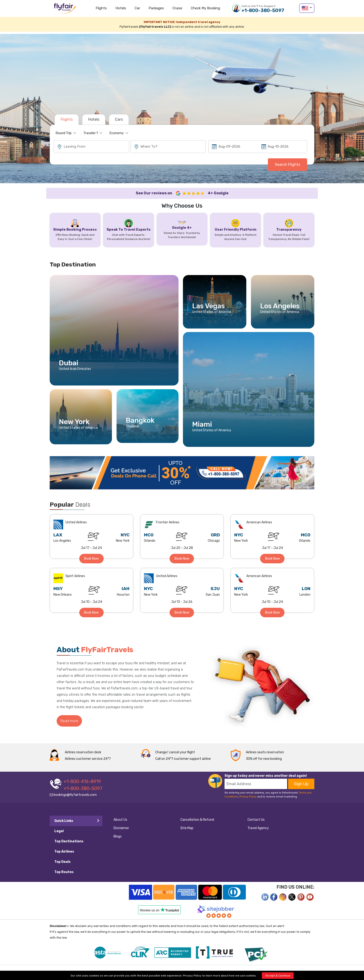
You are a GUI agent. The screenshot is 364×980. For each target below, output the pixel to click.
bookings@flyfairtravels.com (73, 795)
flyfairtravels (65, 10)
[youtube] (310, 897)
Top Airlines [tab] (64, 852)
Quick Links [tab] (64, 821)
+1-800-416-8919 (82, 781)
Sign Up (301, 784)
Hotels (121, 8)
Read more (69, 721)
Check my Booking (205, 8)
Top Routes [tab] (64, 872)
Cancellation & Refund (197, 820)
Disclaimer (121, 828)
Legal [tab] (59, 831)
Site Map (187, 828)
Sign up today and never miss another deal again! (266, 776)
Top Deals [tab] (62, 862)
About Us (120, 820)
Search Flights (288, 164)
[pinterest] (301, 897)
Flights (101, 8)
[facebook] (265, 897)
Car (137, 8)
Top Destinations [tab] (69, 841)
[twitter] (292, 897)
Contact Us (256, 820)
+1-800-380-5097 (263, 9)
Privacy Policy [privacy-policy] (192, 976)
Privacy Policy (248, 797)
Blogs (118, 836)
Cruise (177, 8)
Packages (156, 8)
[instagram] (283, 897)
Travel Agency (258, 828)
